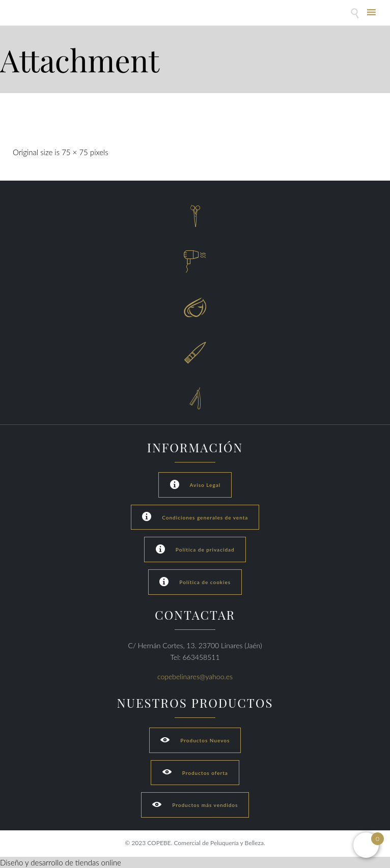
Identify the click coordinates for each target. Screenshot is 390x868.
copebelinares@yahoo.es (195, 676)
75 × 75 (75, 152)
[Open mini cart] (366, 845)
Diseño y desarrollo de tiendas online (61, 862)
